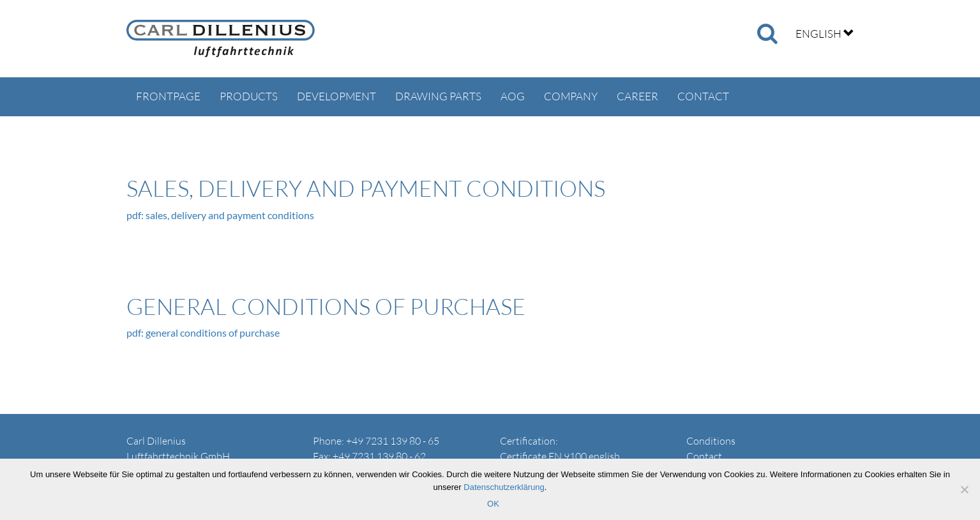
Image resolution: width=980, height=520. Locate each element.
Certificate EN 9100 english (560, 456)
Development (336, 96)
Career (637, 96)
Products (249, 96)
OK (493, 504)
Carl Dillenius (221, 39)
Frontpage (168, 96)
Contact (703, 96)
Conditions (711, 441)
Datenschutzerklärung (504, 487)
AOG (513, 96)
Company (571, 96)
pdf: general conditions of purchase (203, 333)
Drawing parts (438, 96)
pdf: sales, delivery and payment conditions (220, 215)
